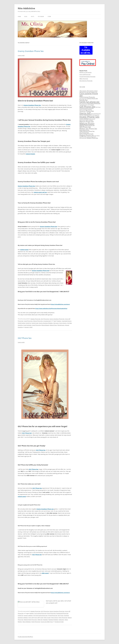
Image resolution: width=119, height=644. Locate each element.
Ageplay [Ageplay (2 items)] (96, 91)
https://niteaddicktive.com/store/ (60, 304)
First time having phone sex (40, 615)
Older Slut (40, 620)
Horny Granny (63, 323)
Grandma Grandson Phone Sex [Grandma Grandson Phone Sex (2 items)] (87, 108)
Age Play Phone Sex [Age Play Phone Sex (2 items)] (93, 92)
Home (19, 17)
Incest (42, 618)
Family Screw (35, 323)
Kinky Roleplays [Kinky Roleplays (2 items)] (90, 120)
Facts (33, 17)
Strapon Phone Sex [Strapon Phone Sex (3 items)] (92, 138)
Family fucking (21, 323)
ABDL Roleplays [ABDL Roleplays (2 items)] (90, 91)
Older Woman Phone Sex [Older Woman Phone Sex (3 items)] (87, 131)
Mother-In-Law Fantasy (86, 72)
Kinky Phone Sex (63, 618)
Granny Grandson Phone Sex (31, 51)
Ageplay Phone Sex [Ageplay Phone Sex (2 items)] (84, 92)
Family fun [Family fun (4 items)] (84, 100)
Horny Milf (37, 618)
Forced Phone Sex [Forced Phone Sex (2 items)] (84, 105)
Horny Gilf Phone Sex (85, 74)
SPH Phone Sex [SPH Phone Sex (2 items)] (83, 138)
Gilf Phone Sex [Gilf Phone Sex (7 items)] (87, 107)
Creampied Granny (67, 321)
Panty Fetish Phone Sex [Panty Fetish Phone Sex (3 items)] (86, 134)
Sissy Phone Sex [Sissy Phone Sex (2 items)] (83, 137)
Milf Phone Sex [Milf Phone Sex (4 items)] (85, 127)
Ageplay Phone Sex (35, 319)
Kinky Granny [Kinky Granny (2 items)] (83, 120)
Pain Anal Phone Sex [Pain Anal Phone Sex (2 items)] (84, 133)
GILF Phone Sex (45, 319)
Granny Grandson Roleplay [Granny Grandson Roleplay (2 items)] (86, 110)
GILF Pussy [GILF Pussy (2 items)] (98, 107)
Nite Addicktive (26, 8)
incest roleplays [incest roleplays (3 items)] (84, 119)
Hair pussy (56, 323)
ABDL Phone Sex (84, 79)
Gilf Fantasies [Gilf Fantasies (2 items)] (91, 105)
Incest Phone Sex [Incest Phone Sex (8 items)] (89, 117)
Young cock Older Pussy (47, 622)
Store (49, 17)
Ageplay (59, 321)
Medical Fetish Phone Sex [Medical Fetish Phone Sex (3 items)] (87, 125)
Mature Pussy (53, 325)
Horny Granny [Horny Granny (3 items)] (84, 115)
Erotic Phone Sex (51, 613)
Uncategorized (47, 321)
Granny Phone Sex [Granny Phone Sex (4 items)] (87, 111)
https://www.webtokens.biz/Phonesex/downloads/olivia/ (51, 308)
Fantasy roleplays (28, 615)
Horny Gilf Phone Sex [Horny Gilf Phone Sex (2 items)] (96, 114)
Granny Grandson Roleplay (46, 323)
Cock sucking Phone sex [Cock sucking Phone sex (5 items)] (89, 94)
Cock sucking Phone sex (40, 613)
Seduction (61, 620)
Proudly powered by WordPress (25, 637)
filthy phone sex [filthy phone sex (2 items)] (83, 104)
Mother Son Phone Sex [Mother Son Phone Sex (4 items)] (88, 129)
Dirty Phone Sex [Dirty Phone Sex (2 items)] (83, 99)
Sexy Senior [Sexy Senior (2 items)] (97, 136)
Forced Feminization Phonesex (87, 77)
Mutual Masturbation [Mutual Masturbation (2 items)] (84, 130)
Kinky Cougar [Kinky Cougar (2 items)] (92, 119)
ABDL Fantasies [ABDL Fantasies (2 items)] (83, 91)
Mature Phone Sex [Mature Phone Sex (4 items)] (87, 121)
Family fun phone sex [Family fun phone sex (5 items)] (89, 102)
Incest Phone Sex (28, 321)
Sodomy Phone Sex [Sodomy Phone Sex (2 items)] (91, 137)
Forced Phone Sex (53, 615)
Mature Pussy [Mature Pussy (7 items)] (87, 123)
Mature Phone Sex (38, 321)
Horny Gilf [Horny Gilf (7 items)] (85, 113)
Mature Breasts (45, 325)
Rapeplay (45, 620)
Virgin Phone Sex (36, 622)
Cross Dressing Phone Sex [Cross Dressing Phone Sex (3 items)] (87, 97)
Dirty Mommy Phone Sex (86, 81)
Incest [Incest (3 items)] (90, 115)
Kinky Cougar (47, 618)
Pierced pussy (61, 325)
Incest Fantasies (27, 325)
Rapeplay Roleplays (53, 620)
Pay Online (41, 17)
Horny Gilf (31, 618)
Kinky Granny (55, 618)
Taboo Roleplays (27, 622)
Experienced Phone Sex (62, 613)
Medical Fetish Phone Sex (30, 620)
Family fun (28, 323)
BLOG (26, 17)
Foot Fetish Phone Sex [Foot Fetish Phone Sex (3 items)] (94, 103)
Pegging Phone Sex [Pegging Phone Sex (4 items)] (87, 135)
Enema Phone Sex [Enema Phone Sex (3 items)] (92, 98)
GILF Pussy (61, 615)
